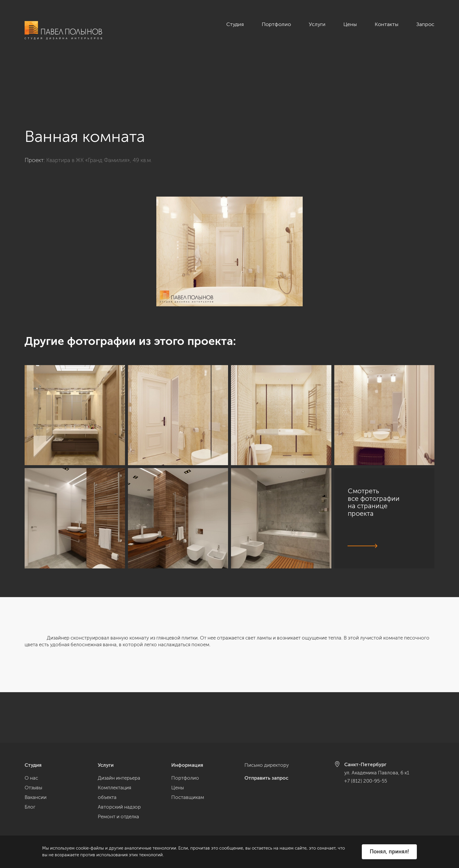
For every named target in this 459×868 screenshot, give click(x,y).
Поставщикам (188, 797)
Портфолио (276, 24)
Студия (235, 24)
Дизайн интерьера (119, 778)
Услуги (317, 24)
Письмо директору (267, 765)
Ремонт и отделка (118, 817)
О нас (31, 778)
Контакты (387, 24)
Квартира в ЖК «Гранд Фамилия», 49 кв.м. (99, 110)
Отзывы (33, 788)
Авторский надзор (119, 807)
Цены (350, 24)
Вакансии (36, 797)
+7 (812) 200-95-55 (366, 781)
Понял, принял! (389, 852)
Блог (30, 807)
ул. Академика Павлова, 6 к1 (377, 773)
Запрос (425, 24)
